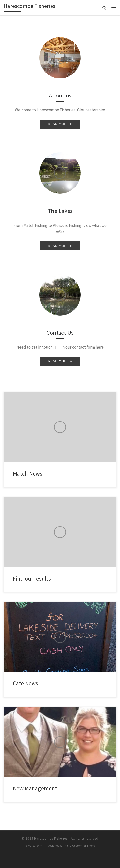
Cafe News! (26, 683)
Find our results (32, 579)
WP (42, 846)
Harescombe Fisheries (51, 839)
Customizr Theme (84, 846)
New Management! (36, 788)
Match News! (28, 474)
